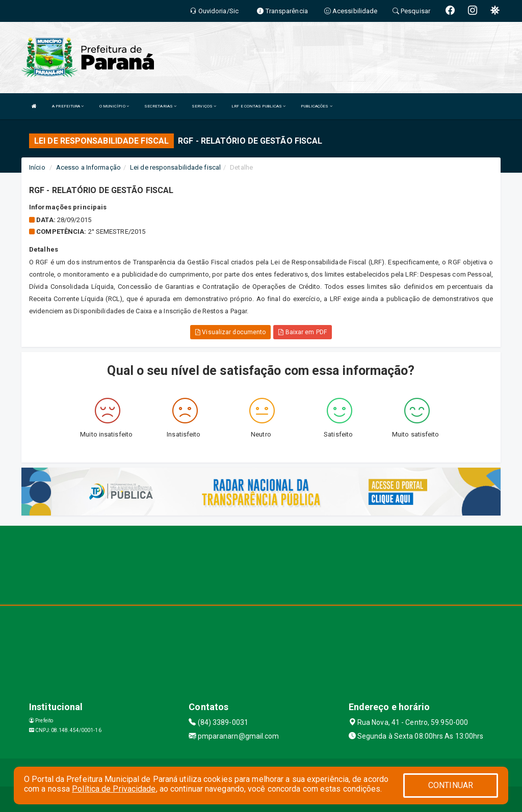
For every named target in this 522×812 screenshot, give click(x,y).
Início (37, 167)
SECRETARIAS (160, 106)
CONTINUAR (451, 785)
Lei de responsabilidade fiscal (175, 167)
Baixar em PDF (303, 332)
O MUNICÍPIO (114, 106)
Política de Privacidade (114, 789)
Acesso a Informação (88, 167)
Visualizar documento (230, 332)
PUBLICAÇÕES (316, 106)
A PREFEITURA (68, 106)
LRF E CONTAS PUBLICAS (258, 106)
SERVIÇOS (204, 106)
